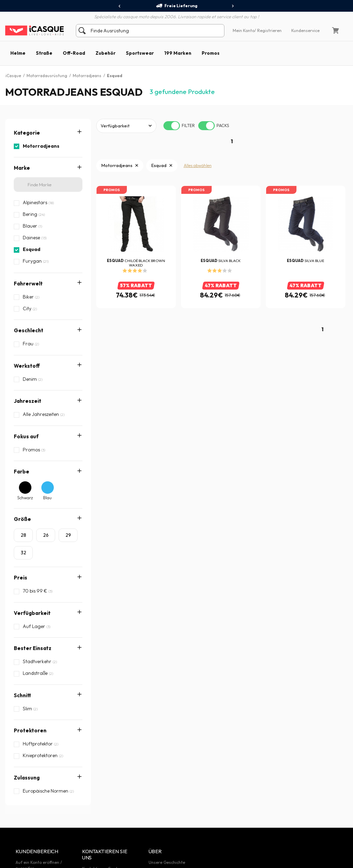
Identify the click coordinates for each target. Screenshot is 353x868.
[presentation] (120, 6)
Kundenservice (305, 30)
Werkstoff (27, 366)
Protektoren (30, 692)
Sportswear (140, 53)
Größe (22, 519)
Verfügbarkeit (32, 613)
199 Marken (178, 53)
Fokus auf (26, 436)
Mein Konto (244, 30)
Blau (47, 498)
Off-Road (74, 53)
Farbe (22, 472)
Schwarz (25, 498)
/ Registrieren (268, 30)
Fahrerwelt (28, 284)
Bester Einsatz (33, 648)
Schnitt (22, 670)
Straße (44, 53)
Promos (211, 53)
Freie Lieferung (177, 6)
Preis (21, 578)
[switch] (172, 126)
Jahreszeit (28, 401)
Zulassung (27, 714)
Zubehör (105, 53)
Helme (18, 53)
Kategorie (27, 133)
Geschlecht (29, 330)
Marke (22, 168)
